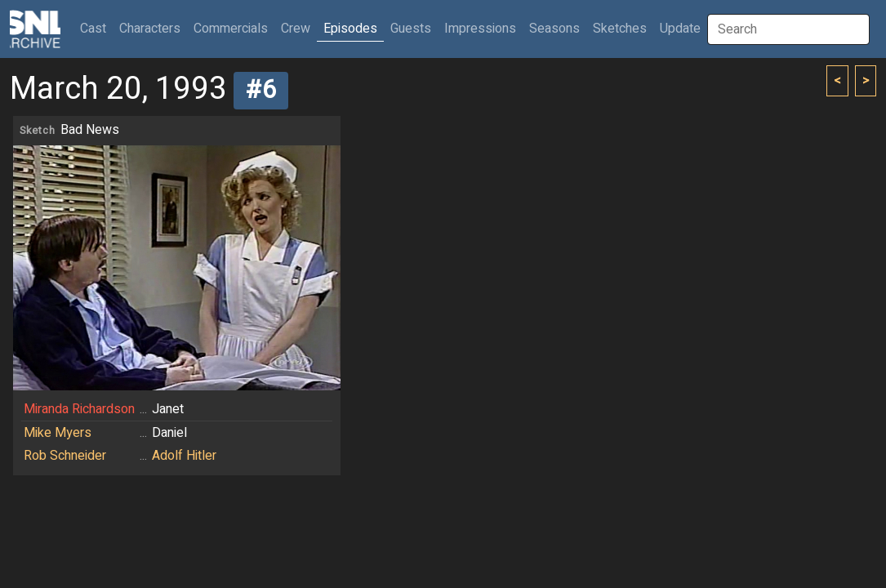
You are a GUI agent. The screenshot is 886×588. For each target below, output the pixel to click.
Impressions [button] (480, 29)
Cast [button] (96, 28)
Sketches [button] (620, 29)
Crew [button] (296, 29)
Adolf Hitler (184, 456)
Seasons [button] (554, 29)
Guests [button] (411, 29)
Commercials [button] (231, 29)
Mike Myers (58, 433)
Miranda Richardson (79, 409)
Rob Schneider (65, 456)
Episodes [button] (350, 29)
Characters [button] (150, 29)
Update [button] (680, 29)
